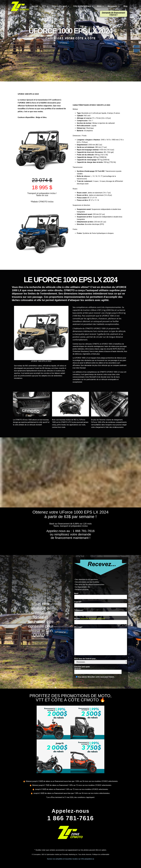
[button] (113, 14)
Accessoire (114, 6)
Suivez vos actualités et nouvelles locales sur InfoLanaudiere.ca (70, 859)
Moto (100, 6)
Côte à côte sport (61, 6)
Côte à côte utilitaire (83, 6)
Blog (125, 6)
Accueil (35, 6)
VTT (45, 6)
